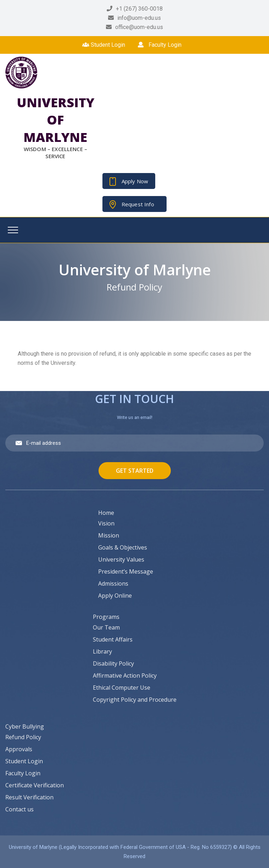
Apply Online (115, 596)
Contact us (19, 809)
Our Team (106, 627)
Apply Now (135, 181)
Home (106, 513)
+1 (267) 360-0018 (139, 9)
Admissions (113, 584)
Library (102, 651)
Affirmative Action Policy (125, 676)
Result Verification (29, 797)
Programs (106, 617)
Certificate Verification (35, 785)
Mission (109, 535)
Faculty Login (160, 45)
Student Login (104, 45)
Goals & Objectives (123, 547)
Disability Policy (113, 663)
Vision (106, 523)
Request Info (138, 204)
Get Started (135, 471)
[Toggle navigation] (13, 230)
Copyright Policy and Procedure (135, 700)
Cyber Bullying (25, 726)
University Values (121, 559)
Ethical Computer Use (122, 688)
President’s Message (126, 571)
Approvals (19, 749)
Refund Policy (23, 737)
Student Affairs (113, 639)
